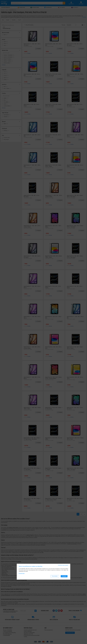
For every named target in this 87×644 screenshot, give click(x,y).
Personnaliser (55, 576)
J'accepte (64, 576)
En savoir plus (22, 574)
